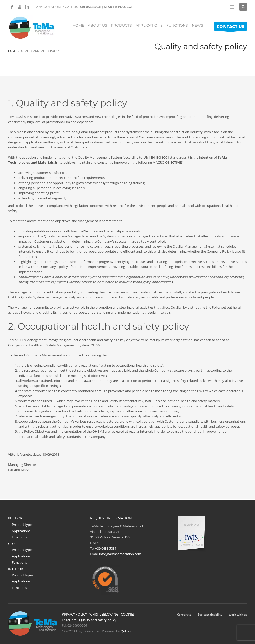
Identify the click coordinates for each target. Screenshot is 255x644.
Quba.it (126, 631)
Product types (23, 525)
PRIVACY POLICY (74, 614)
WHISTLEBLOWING (104, 614)
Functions (19, 537)
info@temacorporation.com (120, 554)
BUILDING (16, 518)
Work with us (238, 614)
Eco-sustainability (210, 614)
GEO (11, 544)
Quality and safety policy (98, 620)
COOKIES (128, 614)
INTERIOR (15, 569)
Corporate (184, 614)
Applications (21, 531)
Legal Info (69, 620)
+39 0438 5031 (90, 7)
